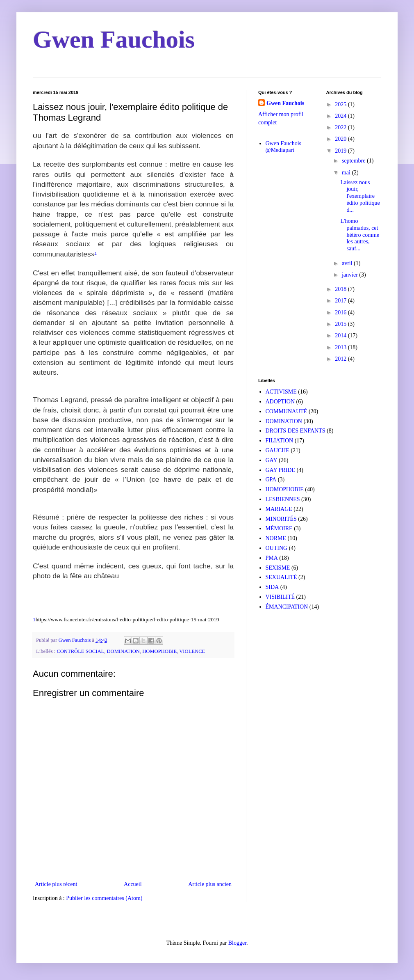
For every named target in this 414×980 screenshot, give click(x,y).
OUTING (277, 548)
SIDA (272, 587)
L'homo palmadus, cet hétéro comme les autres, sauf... (360, 235)
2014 (341, 335)
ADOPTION (280, 402)
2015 (341, 324)
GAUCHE (278, 450)
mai (347, 173)
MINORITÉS (281, 519)
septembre (354, 161)
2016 (341, 313)
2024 (341, 116)
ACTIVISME (281, 392)
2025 (341, 104)
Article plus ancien (210, 884)
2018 (341, 289)
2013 (341, 347)
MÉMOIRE (279, 528)
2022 (341, 127)
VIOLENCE (192, 651)
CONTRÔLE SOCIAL (80, 651)
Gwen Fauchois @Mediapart (284, 147)
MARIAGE (279, 509)
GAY (272, 460)
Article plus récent (56, 884)
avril (348, 263)
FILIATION (280, 441)
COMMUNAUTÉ (287, 411)
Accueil (133, 884)
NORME (276, 538)
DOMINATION (123, 651)
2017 (341, 301)
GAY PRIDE (280, 470)
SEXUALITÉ (281, 577)
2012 (341, 359)
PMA (272, 558)
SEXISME (278, 568)
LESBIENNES (283, 499)
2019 (341, 151)
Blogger (237, 943)
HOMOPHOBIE (159, 651)
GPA (271, 480)
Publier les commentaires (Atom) (104, 898)
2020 (341, 139)
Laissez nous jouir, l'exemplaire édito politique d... (360, 196)
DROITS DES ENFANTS (296, 431)
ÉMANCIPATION (287, 607)
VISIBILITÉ (280, 597)
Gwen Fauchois (114, 39)
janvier (350, 275)
